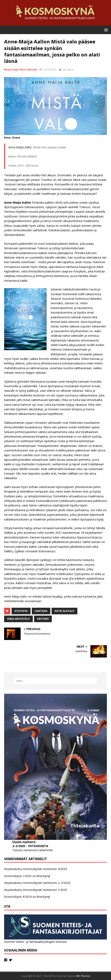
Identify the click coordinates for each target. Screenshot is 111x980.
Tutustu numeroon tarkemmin (33, 850)
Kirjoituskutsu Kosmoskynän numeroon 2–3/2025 (37, 883)
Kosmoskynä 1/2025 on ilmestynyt (27, 876)
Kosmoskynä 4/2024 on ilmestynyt (27, 897)
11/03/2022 (50, 69)
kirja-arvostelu (18, 619)
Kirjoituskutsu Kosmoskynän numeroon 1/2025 (36, 890)
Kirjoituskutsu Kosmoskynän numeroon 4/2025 (36, 869)
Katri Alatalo (64, 611)
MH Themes (83, 976)
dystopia (21, 611)
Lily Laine (68, 69)
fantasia (41, 611)
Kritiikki (43, 619)
